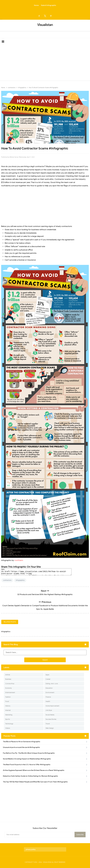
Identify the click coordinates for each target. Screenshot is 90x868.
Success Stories (51, 719)
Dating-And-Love (52, 684)
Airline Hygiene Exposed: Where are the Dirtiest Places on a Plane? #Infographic (34, 770)
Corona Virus (10, 684)
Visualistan (47, 862)
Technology (9, 724)
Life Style (49, 710)
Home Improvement (52, 706)
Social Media (50, 715)
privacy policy (31, 849)
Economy (8, 688)
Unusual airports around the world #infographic (21, 747)
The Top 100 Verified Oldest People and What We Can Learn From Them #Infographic (35, 782)
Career (48, 679)
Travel (48, 724)
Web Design (50, 728)
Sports (8, 719)
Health (48, 701)
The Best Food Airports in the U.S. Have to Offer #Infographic (27, 765)
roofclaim (19, 560)
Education (49, 688)
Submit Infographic (49, 5)
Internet (8, 710)
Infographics (20, 580)
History (8, 706)
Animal (8, 675)
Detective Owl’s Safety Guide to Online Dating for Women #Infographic (30, 776)
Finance (48, 697)
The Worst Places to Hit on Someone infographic (22, 742)
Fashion (8, 697)
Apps (47, 675)
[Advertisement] (45, 63)
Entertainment (10, 692)
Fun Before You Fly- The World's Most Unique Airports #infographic (29, 753)
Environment (50, 692)
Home (36, 5)
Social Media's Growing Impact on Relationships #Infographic (27, 759)
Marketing (9, 715)
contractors (7, 580)
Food (7, 701)
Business (8, 679)
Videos (8, 728)
